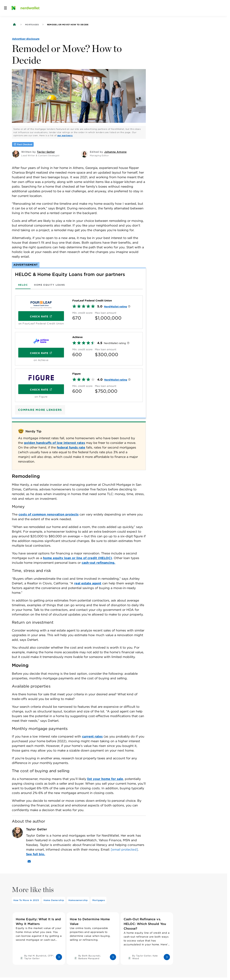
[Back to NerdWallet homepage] (14, 25)
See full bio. (36, 854)
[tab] (23, 285)
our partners (65, 135)
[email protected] (124, 850)
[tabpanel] (79, 347)
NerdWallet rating (115, 307)
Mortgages (32, 25)
